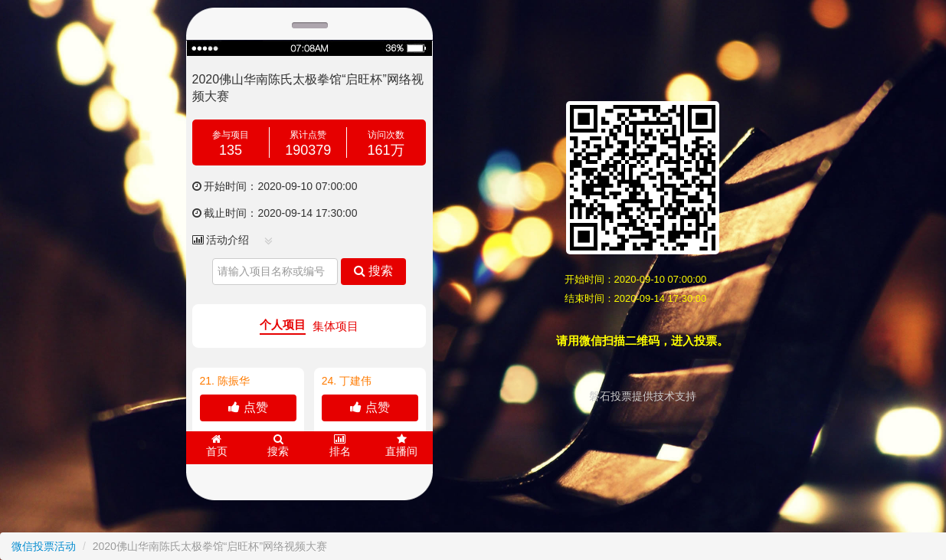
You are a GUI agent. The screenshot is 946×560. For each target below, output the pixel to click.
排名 (340, 445)
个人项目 (283, 324)
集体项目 (336, 326)
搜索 (373, 271)
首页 (217, 445)
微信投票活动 (44, 546)
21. (225, 381)
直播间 (401, 445)
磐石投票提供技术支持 (643, 396)
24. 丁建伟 (347, 381)
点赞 (248, 407)
